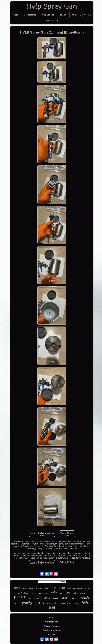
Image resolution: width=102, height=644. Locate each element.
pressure (78, 588)
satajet (55, 598)
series (87, 588)
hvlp (85, 602)
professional (23, 593)
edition (30, 599)
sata (54, 592)
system (31, 588)
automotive (38, 598)
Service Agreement (52, 630)
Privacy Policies (52, 626)
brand (17, 604)
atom (47, 598)
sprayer (74, 598)
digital (17, 588)
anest (62, 603)
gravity (27, 603)
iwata (62, 588)
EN (50, 634)
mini (61, 593)
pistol (47, 588)
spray (40, 602)
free (54, 587)
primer (69, 589)
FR (54, 634)
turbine (40, 593)
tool (47, 593)
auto (70, 603)
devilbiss (72, 592)
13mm (64, 598)
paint (20, 597)
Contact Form (52, 622)
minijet (77, 604)
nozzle (85, 597)
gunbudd (52, 603)
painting (83, 593)
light (25, 588)
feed (52, 607)
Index (52, 618)
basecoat (33, 594)
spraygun (39, 588)
